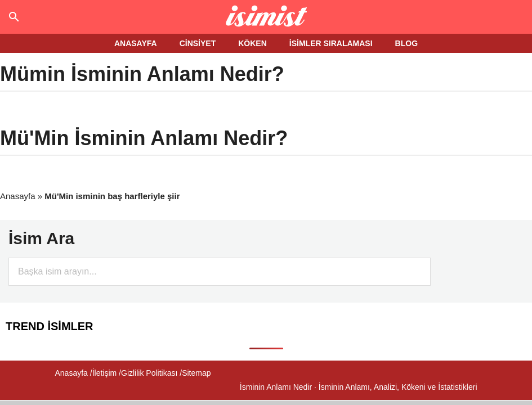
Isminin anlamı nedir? (266, 17)
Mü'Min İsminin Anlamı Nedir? (144, 138)
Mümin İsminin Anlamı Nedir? (142, 74)
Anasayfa (18, 196)
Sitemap (196, 373)
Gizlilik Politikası (149, 373)
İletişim (105, 373)
